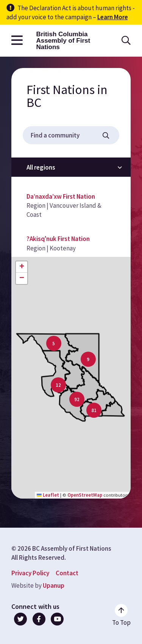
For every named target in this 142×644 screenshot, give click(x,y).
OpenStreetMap (85, 495)
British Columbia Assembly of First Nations (63, 41)
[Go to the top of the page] (121, 615)
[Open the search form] (126, 41)
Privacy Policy (30, 573)
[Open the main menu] (17, 41)
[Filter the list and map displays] (106, 136)
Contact (67, 573)
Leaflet (48, 495)
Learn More (113, 17)
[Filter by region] (71, 167)
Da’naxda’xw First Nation (61, 196)
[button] (58, 385)
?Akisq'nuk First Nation (58, 239)
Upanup (54, 585)
